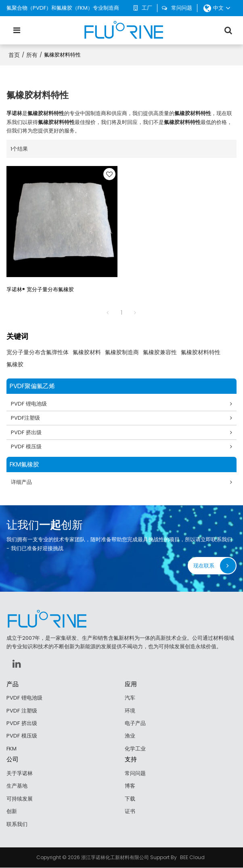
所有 (32, 55)
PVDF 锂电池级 (29, 404)
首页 (14, 55)
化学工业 (135, 749)
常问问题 (182, 8)
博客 (130, 786)
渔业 (130, 736)
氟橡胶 (15, 364)
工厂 (147, 8)
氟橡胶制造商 (122, 352)
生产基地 (17, 786)
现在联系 (204, 566)
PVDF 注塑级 (22, 711)
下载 (130, 799)
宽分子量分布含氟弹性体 (38, 352)
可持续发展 (20, 799)
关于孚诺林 (20, 774)
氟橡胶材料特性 (201, 352)
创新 (12, 812)
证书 (130, 812)
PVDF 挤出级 (26, 432)
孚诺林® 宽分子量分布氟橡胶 (40, 289)
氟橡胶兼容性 (160, 352)
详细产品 (21, 482)
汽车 (130, 698)
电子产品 (135, 724)
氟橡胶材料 (87, 352)
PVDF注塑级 (25, 418)
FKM (12, 749)
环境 (130, 711)
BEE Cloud (192, 858)
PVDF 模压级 (26, 447)
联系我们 (17, 825)
